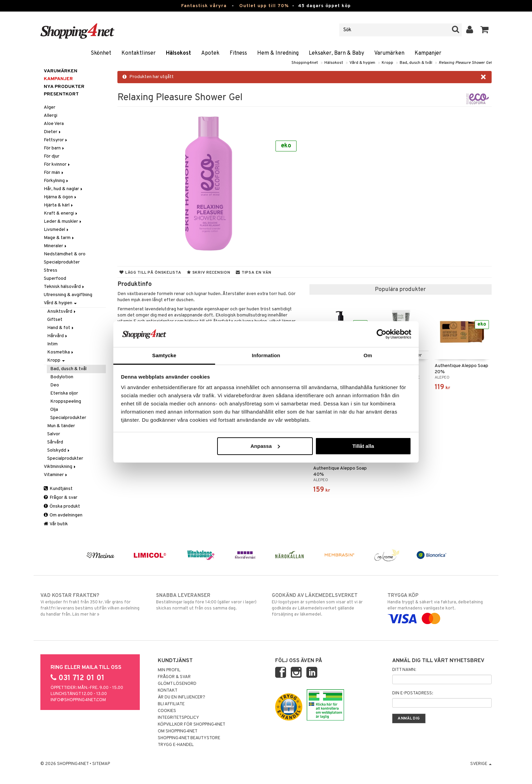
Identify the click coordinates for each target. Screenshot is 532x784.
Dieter (53, 132)
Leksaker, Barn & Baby (336, 53)
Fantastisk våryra (204, 6)
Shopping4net (305, 63)
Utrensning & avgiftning (68, 295)
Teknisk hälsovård (64, 287)
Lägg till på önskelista (150, 273)
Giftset (55, 320)
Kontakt (168, 691)
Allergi (51, 116)
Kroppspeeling (66, 402)
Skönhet (101, 53)
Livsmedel (57, 230)
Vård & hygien (362, 63)
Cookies (167, 711)
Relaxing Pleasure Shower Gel (465, 63)
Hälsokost (178, 53)
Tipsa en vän (253, 273)
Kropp (387, 63)
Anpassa (265, 446)
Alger (50, 107)
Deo (55, 385)
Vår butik (56, 524)
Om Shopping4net (178, 731)
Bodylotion (62, 377)
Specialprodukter (62, 262)
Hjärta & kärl (59, 205)
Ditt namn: (404, 670)
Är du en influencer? (182, 697)
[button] (485, 30)
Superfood (55, 279)
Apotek (210, 53)
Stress (51, 270)
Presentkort (61, 94)
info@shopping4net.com (78, 700)
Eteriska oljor (64, 393)
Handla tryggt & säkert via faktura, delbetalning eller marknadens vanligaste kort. (440, 607)
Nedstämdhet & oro (65, 254)
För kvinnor (57, 165)
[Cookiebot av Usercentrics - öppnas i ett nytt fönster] (382, 334)
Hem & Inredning (278, 53)
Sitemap (101, 764)
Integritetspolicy (178, 718)
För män (54, 173)
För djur (52, 156)
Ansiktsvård (62, 312)
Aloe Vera (54, 124)
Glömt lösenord (177, 684)
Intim (52, 344)
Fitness (238, 53)
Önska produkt (62, 506)
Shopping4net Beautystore (189, 738)
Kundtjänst (58, 489)
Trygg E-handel (176, 745)
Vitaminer (56, 475)
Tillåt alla (363, 446)
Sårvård (55, 442)
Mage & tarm (59, 238)
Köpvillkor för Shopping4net (192, 725)
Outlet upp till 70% (264, 6)
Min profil (169, 670)
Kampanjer (428, 53)
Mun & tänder (61, 426)
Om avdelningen (63, 515)
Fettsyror (56, 140)
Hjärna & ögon (61, 197)
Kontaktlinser (139, 53)
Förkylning (56, 181)
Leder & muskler (63, 222)
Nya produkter (64, 87)
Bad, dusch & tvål (416, 63)
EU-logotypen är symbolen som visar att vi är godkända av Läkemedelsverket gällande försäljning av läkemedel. (324, 605)
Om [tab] (368, 355)
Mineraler (56, 246)
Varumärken (389, 53)
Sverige (481, 764)
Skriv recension (208, 273)
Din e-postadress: (413, 693)
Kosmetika (61, 352)
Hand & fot (61, 328)
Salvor (54, 434)
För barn (54, 148)
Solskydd (59, 450)
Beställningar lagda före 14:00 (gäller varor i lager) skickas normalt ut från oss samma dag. (208, 602)
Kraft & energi (61, 213)
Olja (54, 410)
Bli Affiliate (171, 704)
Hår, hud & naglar (64, 189)
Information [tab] (266, 355)
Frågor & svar (61, 498)
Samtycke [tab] (164, 355)
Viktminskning (60, 467)
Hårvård (58, 336)
